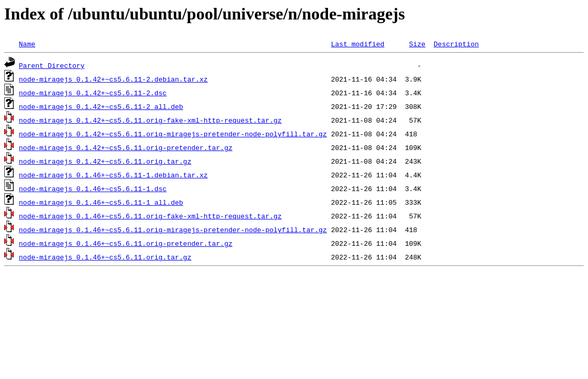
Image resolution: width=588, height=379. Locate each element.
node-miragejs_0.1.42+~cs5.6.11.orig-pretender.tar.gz (126, 147)
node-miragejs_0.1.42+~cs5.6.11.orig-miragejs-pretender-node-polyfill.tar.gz (173, 134)
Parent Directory (52, 65)
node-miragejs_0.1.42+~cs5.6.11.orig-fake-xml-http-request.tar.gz (150, 120)
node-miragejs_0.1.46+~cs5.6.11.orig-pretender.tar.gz (126, 243)
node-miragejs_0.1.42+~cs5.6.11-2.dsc (93, 93)
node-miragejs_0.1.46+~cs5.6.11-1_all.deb (101, 202)
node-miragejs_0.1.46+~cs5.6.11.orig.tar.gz (105, 257)
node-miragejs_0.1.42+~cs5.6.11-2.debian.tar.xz (113, 79)
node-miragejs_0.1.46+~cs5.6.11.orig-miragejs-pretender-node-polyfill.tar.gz (173, 230)
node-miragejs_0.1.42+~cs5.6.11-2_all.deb (101, 106)
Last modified (358, 44)
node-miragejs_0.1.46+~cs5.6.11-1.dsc (93, 188)
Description (456, 44)
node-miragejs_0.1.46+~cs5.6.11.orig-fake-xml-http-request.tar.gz (150, 216)
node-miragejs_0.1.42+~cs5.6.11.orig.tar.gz (105, 161)
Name (27, 44)
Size (417, 44)
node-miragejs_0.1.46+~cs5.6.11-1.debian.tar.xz (113, 175)
